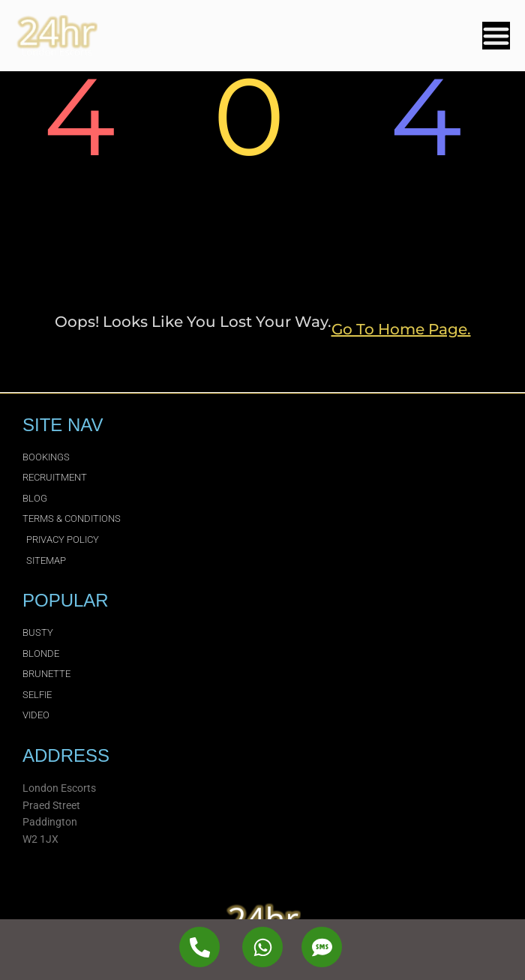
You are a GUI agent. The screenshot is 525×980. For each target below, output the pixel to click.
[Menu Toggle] (496, 36)
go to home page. (401, 329)
